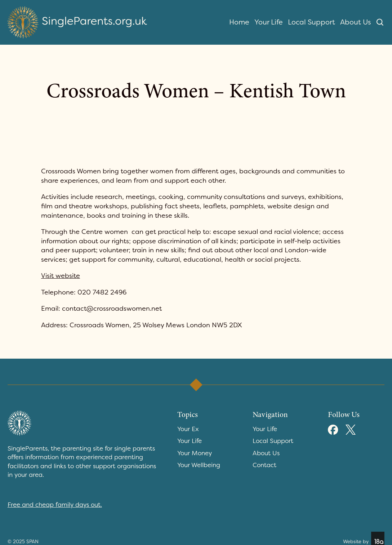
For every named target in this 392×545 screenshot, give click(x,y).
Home (239, 22)
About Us (355, 22)
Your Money (195, 453)
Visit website (61, 276)
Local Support (311, 22)
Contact (264, 465)
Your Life (269, 22)
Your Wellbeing (199, 465)
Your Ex (188, 429)
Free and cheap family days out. (55, 505)
